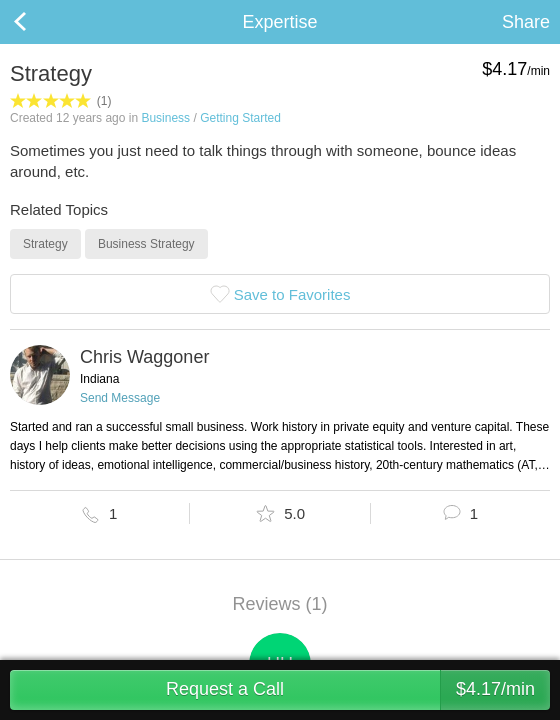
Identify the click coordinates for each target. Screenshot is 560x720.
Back (40, 22)
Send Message (120, 398)
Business (165, 118)
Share (526, 22)
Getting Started (240, 118)
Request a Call (358, 690)
